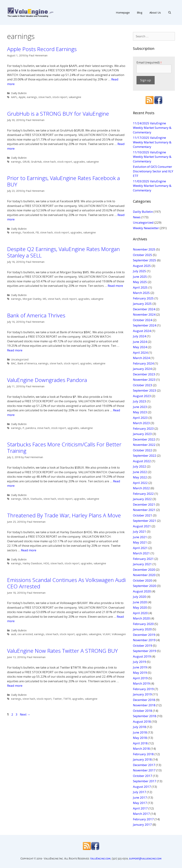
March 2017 (141, 814)
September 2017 (145, 781)
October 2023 (143, 385)
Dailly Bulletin (19, 93)
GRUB (26, 162)
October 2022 (143, 450)
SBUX (26, 499)
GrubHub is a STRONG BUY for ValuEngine (58, 114)
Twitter (57, 699)
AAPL (14, 97)
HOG (46, 563)
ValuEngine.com (100, 858)
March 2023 (141, 423)
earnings (32, 97)
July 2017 (140, 792)
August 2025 (142, 266)
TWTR (67, 699)
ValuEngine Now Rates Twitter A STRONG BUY (62, 651)
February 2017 (143, 819)
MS (45, 299)
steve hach (45, 97)
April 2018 (140, 743)
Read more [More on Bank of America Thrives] (15, 350)
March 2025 (141, 293)
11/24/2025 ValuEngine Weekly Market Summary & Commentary (152, 128)
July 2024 (140, 336)
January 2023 (142, 434)
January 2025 (142, 304)
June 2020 (140, 602)
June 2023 (140, 407)
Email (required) (149, 62)
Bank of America (27, 363)
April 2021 (140, 548)
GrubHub (36, 162)
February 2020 (143, 624)
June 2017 (140, 797)
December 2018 (144, 700)
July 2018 (140, 727)
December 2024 (144, 309)
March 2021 (141, 553)
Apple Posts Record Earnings (42, 49)
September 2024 (145, 325)
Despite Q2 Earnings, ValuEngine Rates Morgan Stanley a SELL (63, 252)
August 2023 (142, 396)
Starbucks (36, 499)
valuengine (75, 97)
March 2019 (141, 683)
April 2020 (140, 613)
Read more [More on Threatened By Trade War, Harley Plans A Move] (29, 550)
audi (14, 634)
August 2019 (142, 656)
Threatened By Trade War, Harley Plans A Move (64, 515)
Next (25, 714)
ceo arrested (25, 634)
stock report (60, 97)
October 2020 (143, 580)
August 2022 (142, 461)
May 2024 (140, 347)
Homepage (123, 12)
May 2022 (140, 477)
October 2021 (143, 515)
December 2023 (144, 374)
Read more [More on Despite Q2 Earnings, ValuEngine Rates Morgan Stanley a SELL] (115, 286)
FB (37, 232)
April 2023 (140, 418)
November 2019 (144, 640)
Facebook (28, 232)
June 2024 (140, 342)
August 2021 (142, 526)
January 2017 (142, 825)
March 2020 (141, 618)
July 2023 (140, 401)
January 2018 (142, 759)
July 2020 (140, 597)
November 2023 (144, 380)
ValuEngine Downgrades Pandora (47, 380)
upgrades (79, 162)
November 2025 (144, 249)
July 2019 (140, 662)
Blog (140, 12)
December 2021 (144, 504)
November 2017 (144, 770)
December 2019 (144, 635)
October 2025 (143, 255)
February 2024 (143, 363)
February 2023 (143, 428)
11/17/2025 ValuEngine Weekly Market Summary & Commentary (152, 142)
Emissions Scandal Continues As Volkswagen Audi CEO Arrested (66, 583)
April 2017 (140, 808)
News (137, 217)
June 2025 (140, 277)
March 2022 (141, 488)
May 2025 (140, 282)
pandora (31, 428)
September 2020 (145, 586)
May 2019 (140, 673)
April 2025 (140, 287)
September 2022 (145, 456)
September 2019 (145, 651)
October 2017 (143, 776)
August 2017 (142, 787)
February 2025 (143, 298)
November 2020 (144, 575)
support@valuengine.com (145, 858)
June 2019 (140, 667)
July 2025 (140, 271)
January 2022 (142, 499)
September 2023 (145, 390)
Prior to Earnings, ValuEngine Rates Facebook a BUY (63, 181)
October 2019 (143, 646)
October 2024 (143, 320)
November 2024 (144, 314)
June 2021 (140, 537)
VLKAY (107, 634)
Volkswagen (119, 634)
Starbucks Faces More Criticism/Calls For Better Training (64, 448)
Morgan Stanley (32, 299)
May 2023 (140, 412)
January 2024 (142, 369)
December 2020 (144, 570)
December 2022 (144, 439)
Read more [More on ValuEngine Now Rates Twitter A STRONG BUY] (15, 686)
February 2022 (143, 494)
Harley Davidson (32, 563)
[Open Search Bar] (170, 12)
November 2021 (144, 510)
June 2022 (140, 472)
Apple (22, 97)
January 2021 (142, 564)
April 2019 (140, 678)
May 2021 (140, 542)
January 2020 (142, 629)
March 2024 (141, 358)
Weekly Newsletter (146, 228)
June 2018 (140, 732)
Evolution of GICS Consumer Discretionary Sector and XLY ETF (153, 171)
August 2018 (142, 721)
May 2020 (140, 607)
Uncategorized (20, 359)
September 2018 (145, 716)
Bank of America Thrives (36, 315)
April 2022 (140, 483)
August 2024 (142, 331)
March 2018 (141, 749)
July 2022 (140, 466)
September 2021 (145, 521)
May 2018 (140, 738)
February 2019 (143, 689)
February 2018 (143, 754)
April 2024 (140, 353)
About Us (155, 12)
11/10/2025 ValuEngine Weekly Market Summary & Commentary (152, 157)
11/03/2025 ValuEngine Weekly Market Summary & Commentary (152, 186)
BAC (14, 363)
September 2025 (145, 260)
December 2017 (144, 765)
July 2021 (140, 531)
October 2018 (143, 711)
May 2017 (140, 803)
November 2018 (144, 705)
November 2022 (144, 445)
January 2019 (142, 694)
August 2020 (142, 591)
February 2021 (143, 559)
